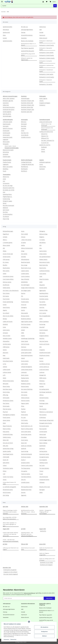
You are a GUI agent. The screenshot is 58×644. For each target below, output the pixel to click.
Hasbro (23, 336)
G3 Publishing (25, 327)
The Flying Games (26, 468)
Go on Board (6, 313)
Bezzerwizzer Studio (45, 262)
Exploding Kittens (7, 194)
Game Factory (6, 307)
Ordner (43, 149)
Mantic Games (25, 375)
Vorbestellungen (25, 98)
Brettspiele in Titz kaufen (46, 84)
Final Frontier (6, 299)
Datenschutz (13, 639)
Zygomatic (24, 495)
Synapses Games (25, 463)
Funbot (5, 305)
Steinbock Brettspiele (27, 454)
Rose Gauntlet (43, 429)
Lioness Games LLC (44, 367)
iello (40, 347)
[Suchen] (27, 6)
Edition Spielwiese (44, 322)
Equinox (23, 293)
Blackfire (5, 265)
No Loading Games (44, 389)
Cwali (41, 276)
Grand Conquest (44, 330)
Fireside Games (25, 299)
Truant (41, 474)
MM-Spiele (6, 384)
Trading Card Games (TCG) (46, 132)
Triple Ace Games (26, 474)
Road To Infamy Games (27, 429)
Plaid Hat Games (7, 409)
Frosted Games (25, 302)
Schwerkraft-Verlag (8, 434)
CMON (5, 274)
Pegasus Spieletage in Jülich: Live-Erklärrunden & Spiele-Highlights (10, 512)
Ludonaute (24, 372)
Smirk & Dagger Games (45, 440)
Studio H (23, 460)
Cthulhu (41, 101)
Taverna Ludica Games (27, 465)
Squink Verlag (25, 451)
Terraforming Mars (8, 214)
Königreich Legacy (7, 201)
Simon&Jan (24, 437)
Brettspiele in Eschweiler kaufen (46, 62)
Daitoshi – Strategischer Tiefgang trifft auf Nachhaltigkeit (45, 512)
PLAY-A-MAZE (25, 234)
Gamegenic (24, 307)
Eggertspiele (43, 290)
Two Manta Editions (26, 477)
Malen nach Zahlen (8, 167)
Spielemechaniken (8, 27)
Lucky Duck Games (44, 369)
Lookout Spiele (7, 369)
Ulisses (5, 480)
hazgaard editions (44, 336)
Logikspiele (6, 164)
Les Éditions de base (45, 364)
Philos (23, 406)
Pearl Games (6, 403)
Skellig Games (43, 437)
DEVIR (41, 282)
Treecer (41, 471)
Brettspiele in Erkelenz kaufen (47, 58)
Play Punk (5, 412)
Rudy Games (6, 432)
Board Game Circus (26, 268)
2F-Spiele (23, 242)
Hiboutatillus (6, 341)
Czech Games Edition (8, 279)
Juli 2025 (23, 529)
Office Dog (5, 395)
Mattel (4, 378)
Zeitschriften (43, 167)
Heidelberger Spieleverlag (28, 338)
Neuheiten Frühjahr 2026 (28, 101)
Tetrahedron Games (8, 468)
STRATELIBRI (6, 457)
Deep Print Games (44, 279)
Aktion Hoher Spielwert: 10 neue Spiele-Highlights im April (10, 524)
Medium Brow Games (8, 381)
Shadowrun (42, 105)
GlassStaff (42, 327)
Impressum (6, 639)
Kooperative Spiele (8, 137)
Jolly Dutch (6, 353)
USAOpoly (42, 482)
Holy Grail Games (44, 341)
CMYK (41, 319)
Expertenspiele (7, 124)
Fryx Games (42, 302)
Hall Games (42, 333)
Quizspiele (6, 154)
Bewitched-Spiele (26, 262)
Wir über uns (24, 27)
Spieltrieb (24, 448)
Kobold (23, 358)
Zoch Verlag (6, 495)
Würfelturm (24, 171)
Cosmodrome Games (8, 276)
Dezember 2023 (7, 568)
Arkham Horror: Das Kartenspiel (46, 125)
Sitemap (23, 32)
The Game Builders (44, 468)
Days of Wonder (25, 279)
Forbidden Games (44, 299)
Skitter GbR (6, 440)
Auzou (23, 231)
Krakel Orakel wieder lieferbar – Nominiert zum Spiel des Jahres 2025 (10, 534)
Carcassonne (6, 183)
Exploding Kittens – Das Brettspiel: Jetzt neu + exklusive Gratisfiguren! (27, 534)
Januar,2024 (42, 544)
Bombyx (5, 319)
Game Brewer (43, 305)
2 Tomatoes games (8, 242)
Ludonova (42, 372)
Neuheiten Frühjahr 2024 (28, 109)
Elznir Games (6, 293)
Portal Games (25, 415)
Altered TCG (44, 134)
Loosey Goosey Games (27, 369)
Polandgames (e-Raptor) (9, 415)
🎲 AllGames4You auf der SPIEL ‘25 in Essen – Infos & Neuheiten (28, 512)
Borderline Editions (26, 319)
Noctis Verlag (6, 392)
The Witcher (6, 216)
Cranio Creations (25, 276)
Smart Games (25, 440)
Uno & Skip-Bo (25, 135)
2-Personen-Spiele (7, 122)
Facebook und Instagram (46, 565)
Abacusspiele (25, 313)
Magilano (42, 237)
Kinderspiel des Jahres (9, 109)
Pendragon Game (44, 403)
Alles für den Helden (8, 316)
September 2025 (44, 507)
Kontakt (5, 38)
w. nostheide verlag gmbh (9, 487)
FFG (22, 296)
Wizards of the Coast (45, 487)
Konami (41, 358)
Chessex (23, 237)
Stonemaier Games (44, 454)
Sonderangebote (7, 112)
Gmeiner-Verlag (43, 310)
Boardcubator (6, 268)
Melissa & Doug (43, 234)
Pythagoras (42, 231)
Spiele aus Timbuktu (26, 446)
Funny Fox (24, 305)
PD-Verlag (42, 401)
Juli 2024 (5, 544)
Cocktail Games (25, 274)
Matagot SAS (43, 375)
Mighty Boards (25, 381)
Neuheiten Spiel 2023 (27, 112)
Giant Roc (42, 307)
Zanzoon (23, 492)
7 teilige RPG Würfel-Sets (27, 164)
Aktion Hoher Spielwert (9, 98)
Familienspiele (7, 133)
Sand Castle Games (26, 432)
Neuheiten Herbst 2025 (27, 103)
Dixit (4, 192)
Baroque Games (25, 316)
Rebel (4, 423)
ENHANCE (5, 324)
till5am (5, 471)
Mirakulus (42, 381)
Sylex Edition (6, 463)
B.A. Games (6, 262)
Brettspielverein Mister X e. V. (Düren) (29, 44)
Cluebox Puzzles (7, 162)
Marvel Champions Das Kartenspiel (47, 129)
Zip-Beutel (42, 169)
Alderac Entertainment (27, 248)
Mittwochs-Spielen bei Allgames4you (27, 59)
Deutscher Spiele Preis (9, 188)
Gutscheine (6, 103)
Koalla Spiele (6, 358)
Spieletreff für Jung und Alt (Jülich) (28, 55)
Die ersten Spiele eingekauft (11, 574)
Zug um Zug (6, 219)
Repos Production (7, 426)
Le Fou (4, 364)
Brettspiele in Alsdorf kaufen (47, 45)
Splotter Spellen (7, 451)
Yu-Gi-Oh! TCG (45, 143)
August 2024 (43, 529)
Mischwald (24, 124)
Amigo (23, 251)
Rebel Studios (25, 423)
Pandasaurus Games (8, 401)
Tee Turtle (42, 465)
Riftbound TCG (45, 138)
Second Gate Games (26, 434)
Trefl (4, 474)
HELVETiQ (42, 338)
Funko (4, 327)
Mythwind (5, 208)
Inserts (41, 164)
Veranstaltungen (7, 116)
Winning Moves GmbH (27, 487)
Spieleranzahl (6, 32)
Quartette (24, 128)
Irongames (42, 350)
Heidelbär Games (7, 338)
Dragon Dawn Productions (28, 288)
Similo (23, 131)
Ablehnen (44, 636)
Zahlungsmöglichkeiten (27, 30)
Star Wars (5, 212)
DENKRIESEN (24, 282)
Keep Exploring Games (27, 355)
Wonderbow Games (8, 490)
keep (4, 355)
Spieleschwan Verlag (8, 448)
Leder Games (24, 364)
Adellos (23, 245)
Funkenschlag (6, 199)
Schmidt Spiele (43, 432)
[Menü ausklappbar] (2, 1)
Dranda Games (43, 288)
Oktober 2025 (25, 507)
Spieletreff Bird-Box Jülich (28, 51)
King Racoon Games (44, 355)
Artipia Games (43, 254)
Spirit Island (6, 210)
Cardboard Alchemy (44, 271)
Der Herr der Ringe (8, 186)
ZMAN (41, 492)
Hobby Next (6, 105)
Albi (4, 248)
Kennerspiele (6, 135)
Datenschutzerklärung (29, 593)
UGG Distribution (44, 477)
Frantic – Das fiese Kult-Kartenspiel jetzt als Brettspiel (10, 540)
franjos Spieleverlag (8, 302)
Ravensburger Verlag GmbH (46, 420)
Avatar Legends (43, 98)
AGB (40, 30)
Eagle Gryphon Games (27, 322)
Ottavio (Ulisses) (25, 398)
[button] (43, 2)
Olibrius (41, 395)
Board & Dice (43, 268)
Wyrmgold (42, 490)
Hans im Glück (6, 336)
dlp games (42, 285)
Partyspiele (6, 144)
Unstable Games (25, 482)
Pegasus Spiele (25, 403)
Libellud (5, 367)
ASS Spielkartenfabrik (45, 257)
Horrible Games (7, 344)
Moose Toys (42, 384)
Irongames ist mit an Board (10, 572)
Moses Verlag (6, 386)
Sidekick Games (7, 437)
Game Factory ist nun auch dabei (28, 549)
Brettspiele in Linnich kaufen (47, 77)
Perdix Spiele (6, 406)
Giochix (23, 310)
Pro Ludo (23, 417)
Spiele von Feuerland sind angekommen (46, 549)
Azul (4, 181)
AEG (40, 245)
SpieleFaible (42, 446)
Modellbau (6, 169)
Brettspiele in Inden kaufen (46, 74)
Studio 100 (6, 460)
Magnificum (6, 234)
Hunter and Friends (44, 344)
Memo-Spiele (6, 142)
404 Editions (43, 242)
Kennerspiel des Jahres (9, 107)
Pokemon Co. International (46, 412)
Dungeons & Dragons (45, 103)
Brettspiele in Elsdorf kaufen (47, 55)
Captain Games (25, 271)
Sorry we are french (8, 443)
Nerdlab (41, 386)
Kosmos (41, 361)
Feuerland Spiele (44, 296)
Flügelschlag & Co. (7, 197)
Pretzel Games (6, 417)
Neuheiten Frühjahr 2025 (28, 105)
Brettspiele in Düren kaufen (46, 53)
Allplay (5, 251)
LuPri (4, 375)
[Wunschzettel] (47, 2)
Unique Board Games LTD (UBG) (9, 483)
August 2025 (6, 529)
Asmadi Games (7, 257)
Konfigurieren (44, 632)
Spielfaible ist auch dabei (46, 563)
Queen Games (6, 420)
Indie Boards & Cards (27, 350)
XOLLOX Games (7, 492)
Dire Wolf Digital (25, 285)
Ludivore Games (7, 372)
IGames (5, 350)
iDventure (24, 347)
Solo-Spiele (6, 126)
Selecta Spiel (43, 434)
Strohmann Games (26, 457)
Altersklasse (6, 30)
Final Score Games (26, 324)
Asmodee (23, 257)
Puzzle (4, 171)
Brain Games (6, 271)
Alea (41, 248)
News (4, 35)
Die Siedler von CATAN (9, 190)
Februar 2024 (25, 544)
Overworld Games (44, 398)
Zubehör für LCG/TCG (45, 145)
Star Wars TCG (25, 133)
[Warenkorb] (53, 2)
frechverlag (42, 324)
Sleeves (43, 152)
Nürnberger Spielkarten (45, 392)
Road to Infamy (7, 429)
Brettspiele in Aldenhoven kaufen (46, 42)
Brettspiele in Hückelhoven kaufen (46, 71)
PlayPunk (23, 412)
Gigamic (5, 310)
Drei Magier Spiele (26, 290)
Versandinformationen (27, 35)
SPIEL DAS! (6, 446)
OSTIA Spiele (6, 398)
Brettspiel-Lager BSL (8, 101)
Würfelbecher (25, 167)
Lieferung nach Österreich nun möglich (11, 549)
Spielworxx (42, 448)
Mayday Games (25, 378)
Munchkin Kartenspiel (8, 205)
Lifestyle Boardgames (27, 367)
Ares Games (24, 254)
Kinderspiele (6, 131)
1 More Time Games (26, 240)
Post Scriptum (43, 415)
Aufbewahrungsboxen (45, 162)
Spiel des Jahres (7, 114)
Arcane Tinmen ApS (8, 254)
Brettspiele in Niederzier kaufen (46, 81)
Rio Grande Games (44, 426)
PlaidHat (23, 409)
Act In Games (43, 313)
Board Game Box (44, 265)
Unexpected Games (44, 480)
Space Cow (24, 443)
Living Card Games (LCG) (46, 122)
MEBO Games (43, 378)
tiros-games (24, 471)
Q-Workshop (43, 417)
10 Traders (42, 240)
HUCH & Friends (25, 344)
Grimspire (5, 333)
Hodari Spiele (25, 341)
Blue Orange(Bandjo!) (45, 316)
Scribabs (5, 237)
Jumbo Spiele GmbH (26, 353)
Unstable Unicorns (26, 137)
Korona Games (25, 361)
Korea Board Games (8, 361)
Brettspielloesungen (8, 231)
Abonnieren (49, 598)
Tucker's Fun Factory (8, 477)
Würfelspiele (24, 169)
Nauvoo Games (25, 386)
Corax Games (43, 274)
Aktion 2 (5, 240)
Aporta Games (43, 251)
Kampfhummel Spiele (45, 353)
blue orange (24, 265)
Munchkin (24, 126)
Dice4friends (6, 285)
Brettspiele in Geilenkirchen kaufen (46, 66)
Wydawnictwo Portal (26, 490)
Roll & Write (6, 152)
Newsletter (24, 38)
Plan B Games (43, 409)
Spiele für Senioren (8, 128)
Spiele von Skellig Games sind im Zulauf (47, 559)
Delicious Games (7, 282)
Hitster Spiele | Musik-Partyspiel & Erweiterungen (12, 147)
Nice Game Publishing (27, 389)
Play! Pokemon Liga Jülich (27, 48)
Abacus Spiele (6, 245)
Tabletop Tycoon (44, 463)
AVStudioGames (25, 259)
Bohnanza (24, 122)
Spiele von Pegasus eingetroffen (44, 554)
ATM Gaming (6, 259)
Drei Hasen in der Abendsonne (11, 290)
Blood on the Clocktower (27, 41)
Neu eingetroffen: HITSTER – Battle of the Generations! (10, 518)
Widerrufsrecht (43, 38)
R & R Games (24, 420)
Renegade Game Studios (46, 423)
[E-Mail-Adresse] (23, 598)
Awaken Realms (43, 259)
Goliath (23, 330)
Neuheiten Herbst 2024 (27, 107)
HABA (23, 333)
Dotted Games (6, 288)
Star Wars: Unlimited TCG (48, 140)
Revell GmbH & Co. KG (27, 426)
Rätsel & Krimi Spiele (8, 150)
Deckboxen (44, 147)
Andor (4, 179)
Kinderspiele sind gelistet (10, 570)
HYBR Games (6, 347)
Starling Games (43, 451)
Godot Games (6, 330)
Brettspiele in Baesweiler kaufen (46, 49)
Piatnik (41, 406)
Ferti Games (6, 296)
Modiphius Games (26, 384)
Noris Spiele (24, 392)
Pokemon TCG (45, 136)
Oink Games (24, 395)
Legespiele (6, 139)
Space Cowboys (43, 443)
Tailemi (5, 465)
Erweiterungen (7, 157)
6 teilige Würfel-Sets (26, 162)
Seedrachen (43, 531)
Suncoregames (43, 460)
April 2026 (5, 507)
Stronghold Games (44, 457)
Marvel (5, 203)
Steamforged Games (8, 454)
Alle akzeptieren (44, 627)
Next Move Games (7, 389)
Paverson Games (25, 401)
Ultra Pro (23, 480)
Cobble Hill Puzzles (8, 322)
